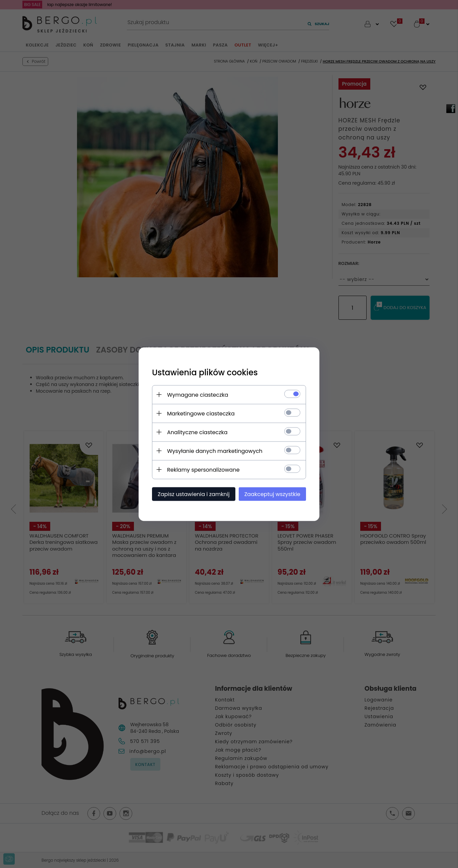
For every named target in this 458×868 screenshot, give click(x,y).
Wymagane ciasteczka (198, 395)
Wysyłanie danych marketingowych (215, 451)
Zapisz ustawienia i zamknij (194, 494)
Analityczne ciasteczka (197, 432)
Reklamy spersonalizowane (203, 469)
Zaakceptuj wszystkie (272, 494)
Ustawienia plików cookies (205, 372)
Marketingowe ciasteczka (201, 413)
